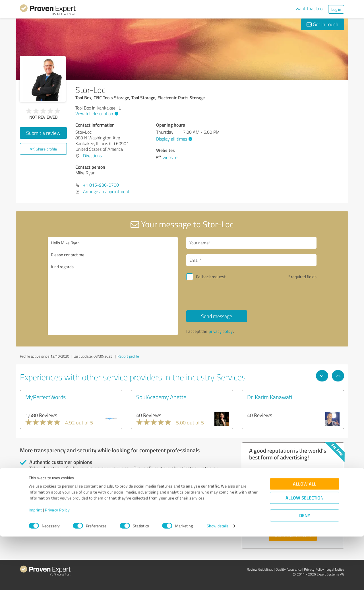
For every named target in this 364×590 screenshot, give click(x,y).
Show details (218, 579)
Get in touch (322, 24)
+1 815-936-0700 (101, 185)
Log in (336, 9)
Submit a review (43, 133)
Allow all (305, 537)
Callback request (211, 277)
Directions (92, 156)
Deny (305, 569)
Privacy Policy (57, 563)
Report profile (128, 356)
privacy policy (221, 331)
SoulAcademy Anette (161, 397)
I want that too (308, 9)
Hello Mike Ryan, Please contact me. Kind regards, (113, 286)
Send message (217, 316)
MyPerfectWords (45, 397)
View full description (96, 114)
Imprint (35, 563)
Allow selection (305, 551)
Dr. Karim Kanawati (270, 397)
